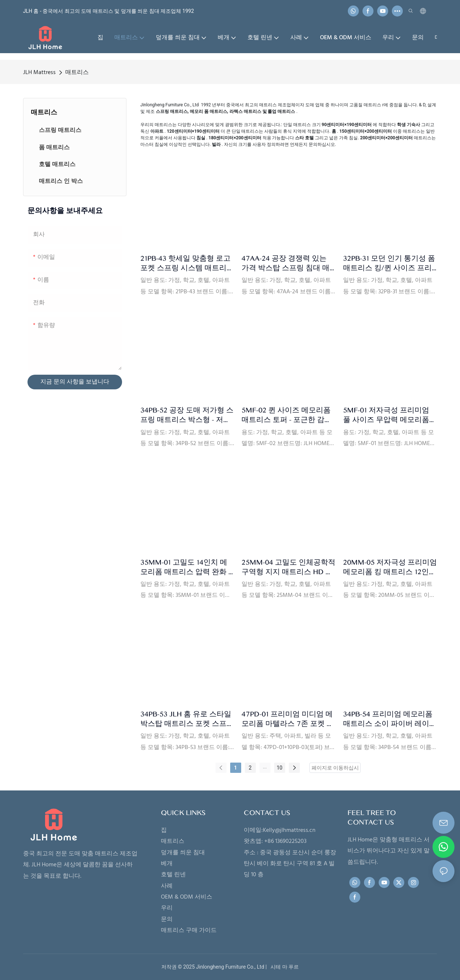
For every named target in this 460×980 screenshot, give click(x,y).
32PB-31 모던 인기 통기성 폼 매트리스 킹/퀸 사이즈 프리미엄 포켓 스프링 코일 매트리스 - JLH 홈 (389, 263)
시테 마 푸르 (283, 967)
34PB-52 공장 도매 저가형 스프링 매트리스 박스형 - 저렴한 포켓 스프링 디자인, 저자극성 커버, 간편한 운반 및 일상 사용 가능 (187, 415)
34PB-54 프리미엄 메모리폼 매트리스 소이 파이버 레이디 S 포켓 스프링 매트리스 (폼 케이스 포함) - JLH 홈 (390, 719)
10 (280, 768)
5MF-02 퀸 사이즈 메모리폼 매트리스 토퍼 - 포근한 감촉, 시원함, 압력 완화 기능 (287, 415)
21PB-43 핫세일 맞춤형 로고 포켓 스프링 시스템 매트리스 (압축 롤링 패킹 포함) (187, 263)
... (265, 767)
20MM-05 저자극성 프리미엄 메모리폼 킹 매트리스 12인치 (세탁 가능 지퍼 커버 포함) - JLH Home (390, 567)
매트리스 (77, 73)
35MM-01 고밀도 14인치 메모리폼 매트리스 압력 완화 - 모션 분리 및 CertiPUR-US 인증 (187, 567)
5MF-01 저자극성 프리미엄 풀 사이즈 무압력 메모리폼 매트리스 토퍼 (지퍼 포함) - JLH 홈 (387, 415)
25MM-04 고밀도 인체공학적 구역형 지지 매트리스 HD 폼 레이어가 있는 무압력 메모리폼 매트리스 (288, 567)
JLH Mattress (39, 73)
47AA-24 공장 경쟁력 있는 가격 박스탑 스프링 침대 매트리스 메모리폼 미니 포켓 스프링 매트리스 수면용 (286, 263)
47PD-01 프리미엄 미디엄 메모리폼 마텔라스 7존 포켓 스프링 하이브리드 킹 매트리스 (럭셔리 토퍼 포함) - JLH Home (288, 719)
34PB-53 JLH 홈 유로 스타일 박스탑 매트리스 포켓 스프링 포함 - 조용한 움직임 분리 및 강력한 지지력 (187, 719)
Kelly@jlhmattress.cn (289, 830)
